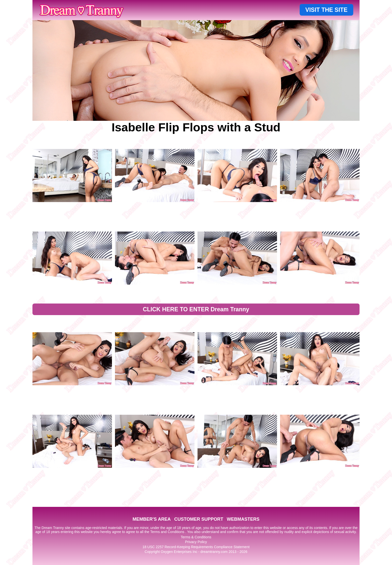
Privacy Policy (196, 542)
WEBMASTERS (243, 519)
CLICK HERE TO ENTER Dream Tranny (196, 309)
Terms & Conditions (196, 537)
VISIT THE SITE (326, 10)
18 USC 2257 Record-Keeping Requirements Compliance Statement (196, 547)
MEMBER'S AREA (152, 519)
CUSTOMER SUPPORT (199, 519)
